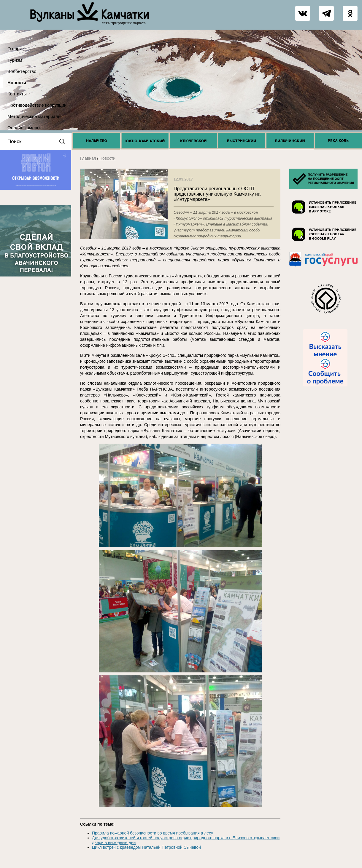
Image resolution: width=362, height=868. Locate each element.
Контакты (17, 94)
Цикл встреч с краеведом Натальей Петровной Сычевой (146, 847)
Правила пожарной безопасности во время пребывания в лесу (153, 833)
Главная (88, 158)
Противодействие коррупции (37, 105)
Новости (17, 83)
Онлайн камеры (24, 128)
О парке (16, 49)
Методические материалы (34, 116)
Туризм (15, 60)
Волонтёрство (22, 71)
